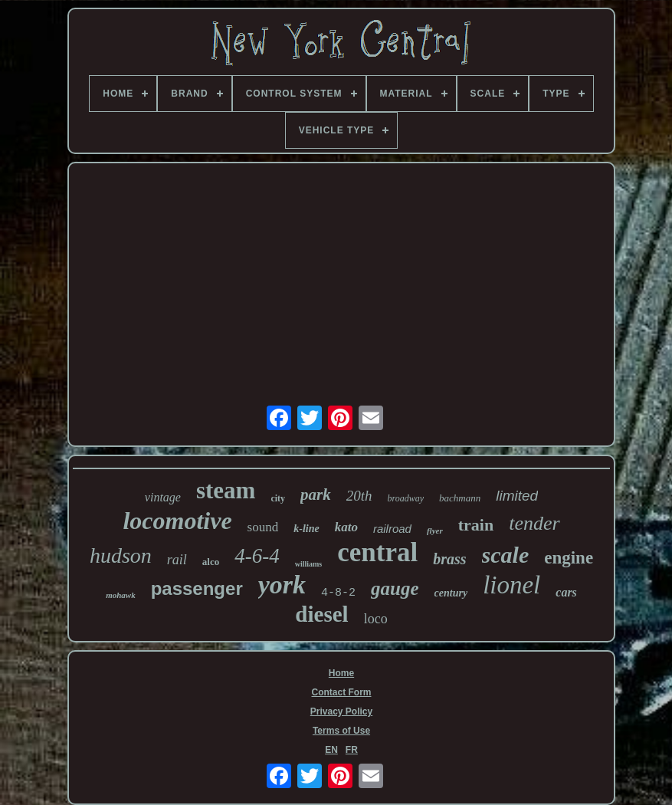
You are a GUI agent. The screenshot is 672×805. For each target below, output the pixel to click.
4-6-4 (257, 556)
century (451, 593)
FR (352, 750)
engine (569, 558)
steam (226, 490)
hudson (121, 555)
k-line (306, 529)
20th (359, 496)
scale (506, 555)
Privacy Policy (341, 711)
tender (534, 523)
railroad (392, 529)
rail (177, 560)
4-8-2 (338, 593)
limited (517, 496)
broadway (406, 498)
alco (211, 562)
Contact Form (342, 692)
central (377, 552)
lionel (511, 585)
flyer (435, 531)
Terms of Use (341, 731)
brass (449, 559)
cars (566, 592)
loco (376, 619)
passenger (197, 588)
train (476, 525)
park (316, 495)
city (278, 498)
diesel (321, 614)
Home (341, 673)
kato (346, 527)
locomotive (177, 521)
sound (263, 527)
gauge (395, 588)
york (282, 585)
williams (309, 564)
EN (331, 750)
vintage (163, 497)
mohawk (121, 595)
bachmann (460, 498)
